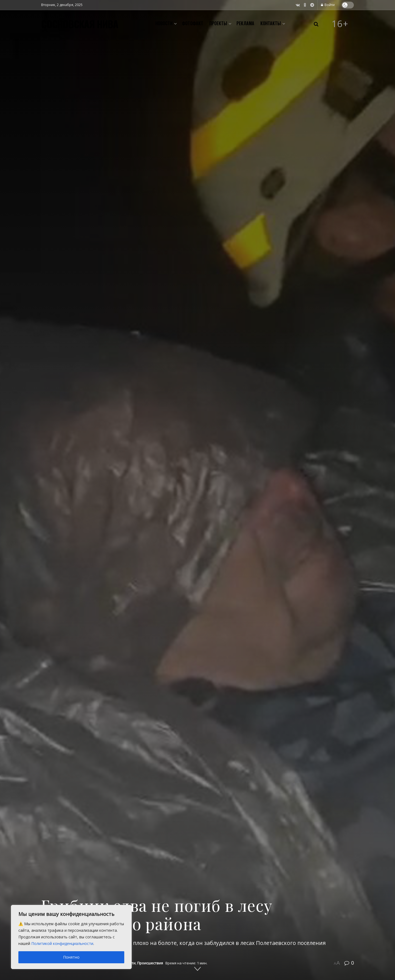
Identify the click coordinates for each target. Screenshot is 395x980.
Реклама (245, 23)
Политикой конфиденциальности (62, 943)
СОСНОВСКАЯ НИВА (80, 24)
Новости (164, 23)
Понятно (71, 957)
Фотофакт (193, 23)
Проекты (218, 23)
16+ (340, 24)
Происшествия (150, 963)
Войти (328, 5)
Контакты (271, 23)
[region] (71, 937)
